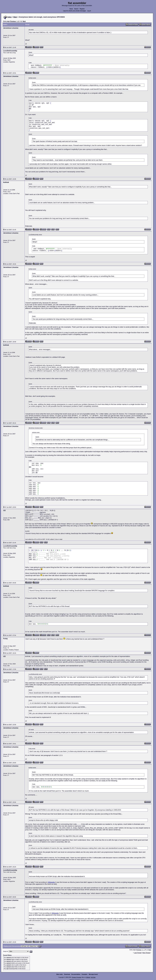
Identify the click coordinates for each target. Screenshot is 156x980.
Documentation (76, 974)
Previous (13, 21)
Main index (60, 974)
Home (71, 9)
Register (82, 9)
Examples (85, 974)
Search (76, 9)
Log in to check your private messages (75, 11)
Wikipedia (51, 882)
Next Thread (146, 953)
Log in (89, 11)
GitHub (88, 977)
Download (67, 974)
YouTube (93, 977)
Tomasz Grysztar (76, 977)
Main (15, 17)
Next (24, 21)
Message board (93, 974)
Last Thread (138, 953)
